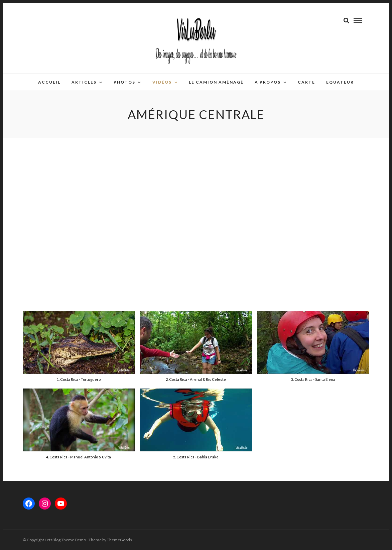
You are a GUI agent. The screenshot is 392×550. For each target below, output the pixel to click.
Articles (84, 82)
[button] (79, 350)
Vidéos (162, 82)
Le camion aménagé (216, 82)
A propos (268, 82)
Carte (306, 82)
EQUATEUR (340, 82)
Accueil (49, 82)
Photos (124, 82)
